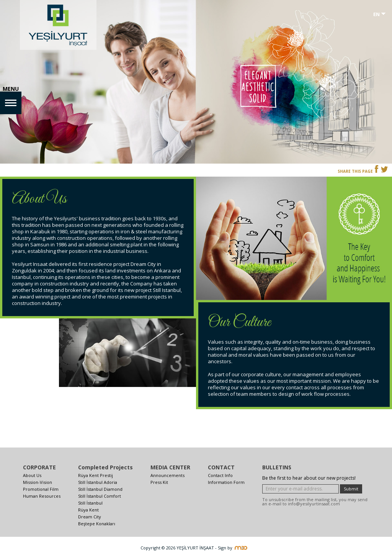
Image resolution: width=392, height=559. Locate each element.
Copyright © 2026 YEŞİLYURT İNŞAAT (177, 548)
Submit (351, 489)
